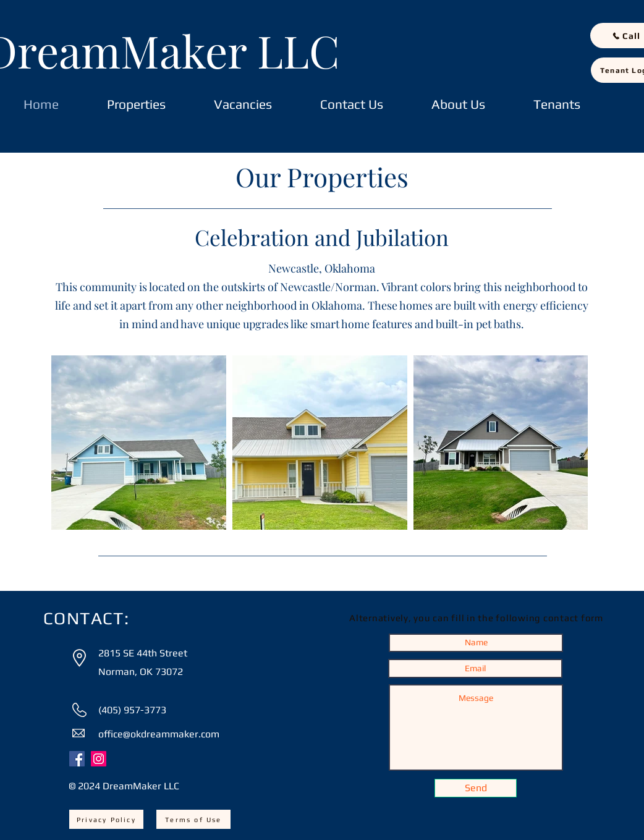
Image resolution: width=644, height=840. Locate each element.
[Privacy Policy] (106, 819)
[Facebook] (77, 759)
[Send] (476, 788)
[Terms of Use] (193, 819)
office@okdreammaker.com (159, 734)
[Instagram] (99, 759)
